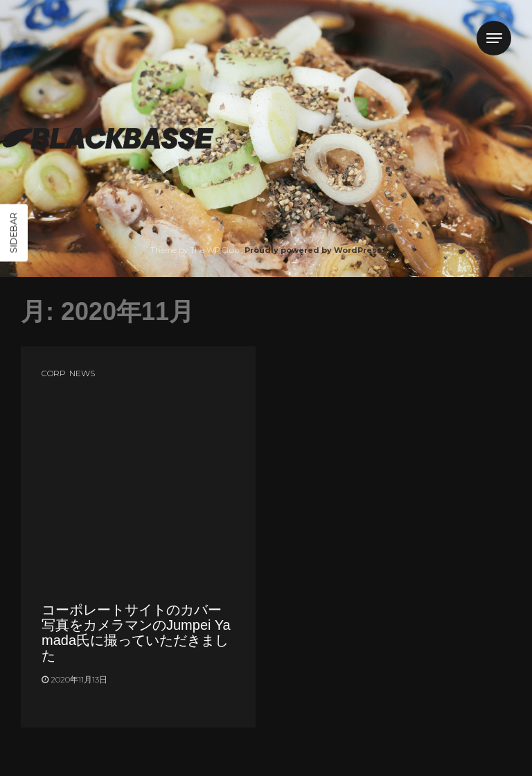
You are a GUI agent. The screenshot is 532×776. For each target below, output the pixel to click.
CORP (54, 373)
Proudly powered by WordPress (313, 250)
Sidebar (13, 233)
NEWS (82, 373)
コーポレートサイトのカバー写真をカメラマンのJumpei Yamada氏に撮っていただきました (136, 633)
